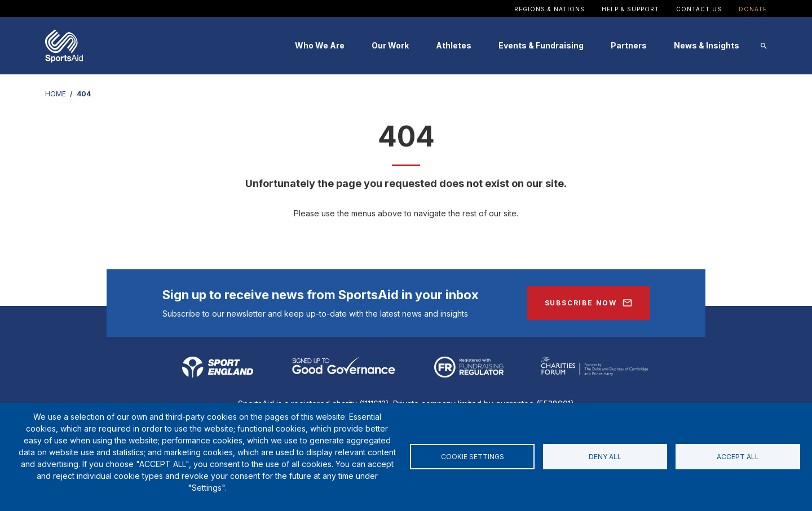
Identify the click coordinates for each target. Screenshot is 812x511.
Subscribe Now (581, 303)
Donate (753, 9)
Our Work (390, 45)
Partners (629, 45)
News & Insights (707, 45)
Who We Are (320, 45)
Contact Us (699, 9)
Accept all (738, 457)
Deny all (605, 457)
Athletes (454, 45)
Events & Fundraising (541, 45)
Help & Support (630, 9)
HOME (56, 94)
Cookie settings (473, 457)
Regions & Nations (550, 9)
